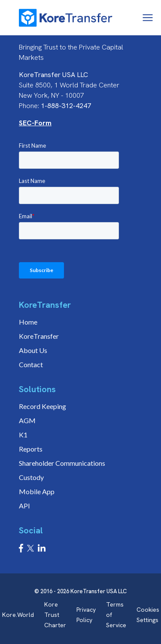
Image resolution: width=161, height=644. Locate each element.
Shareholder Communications (62, 463)
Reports (31, 449)
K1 (23, 435)
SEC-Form (35, 123)
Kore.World (18, 615)
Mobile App (37, 491)
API (24, 506)
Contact (31, 364)
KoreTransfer (39, 336)
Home (28, 322)
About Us (33, 350)
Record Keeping (43, 406)
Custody (31, 477)
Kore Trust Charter (55, 615)
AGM (27, 420)
